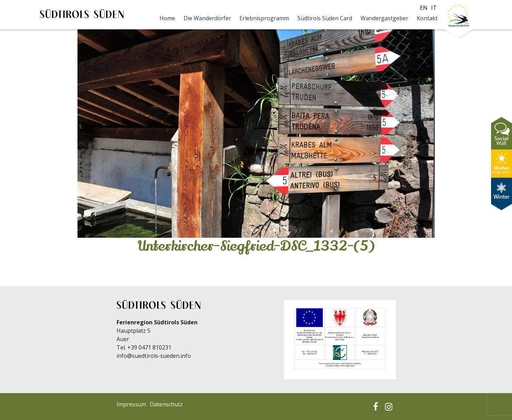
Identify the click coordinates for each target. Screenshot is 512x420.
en (424, 8)
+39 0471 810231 (149, 347)
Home (167, 18)
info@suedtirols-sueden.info (154, 356)
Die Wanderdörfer (207, 18)
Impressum (131, 404)
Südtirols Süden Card (325, 18)
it (434, 8)
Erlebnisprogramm (264, 18)
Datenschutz (166, 404)
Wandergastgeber (384, 18)
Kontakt (427, 18)
